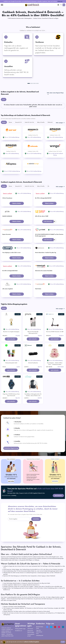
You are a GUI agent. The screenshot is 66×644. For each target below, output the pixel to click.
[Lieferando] (33, 149)
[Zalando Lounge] (33, 167)
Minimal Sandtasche (33, 363)
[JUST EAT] (11, 133)
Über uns (17, 627)
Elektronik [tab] (50, 122)
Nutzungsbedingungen (31, 636)
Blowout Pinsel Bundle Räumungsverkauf (33, 332)
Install (63, 642)
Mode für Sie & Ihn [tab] (29, 122)
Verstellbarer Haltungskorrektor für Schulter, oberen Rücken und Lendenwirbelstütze (33, 396)
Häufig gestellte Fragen (20, 629)
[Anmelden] (64, 5)
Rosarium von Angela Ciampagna (11, 332)
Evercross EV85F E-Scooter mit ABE (55, 332)
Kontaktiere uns (19, 631)
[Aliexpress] (11, 167)
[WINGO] (55, 150)
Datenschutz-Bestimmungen (31, 632)
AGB (29, 627)
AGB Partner (30, 629)
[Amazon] (33, 133)
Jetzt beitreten (58, 496)
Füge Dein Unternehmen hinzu (39, 633)
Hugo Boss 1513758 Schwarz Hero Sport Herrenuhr (11, 395)
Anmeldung (14, 496)
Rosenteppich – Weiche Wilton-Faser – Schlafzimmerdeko (55, 364)
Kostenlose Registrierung (11, 449)
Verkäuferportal (40, 636)
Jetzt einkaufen (11, 339)
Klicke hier (60, 1)
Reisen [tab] (10, 122)
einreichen (36, 520)
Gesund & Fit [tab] (18, 122)
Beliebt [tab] (4, 122)
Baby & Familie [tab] (41, 122)
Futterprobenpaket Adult (11, 363)
